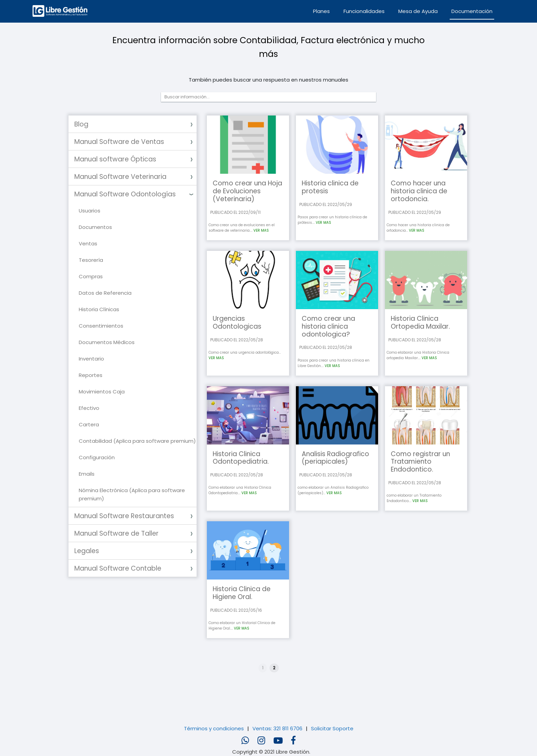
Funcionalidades (364, 11)
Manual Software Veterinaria (120, 177)
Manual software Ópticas (115, 159)
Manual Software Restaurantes (124, 516)
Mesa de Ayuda (418, 11)
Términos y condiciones (214, 728)
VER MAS (261, 230)
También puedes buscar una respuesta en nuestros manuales (268, 80)
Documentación (472, 11)
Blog (81, 124)
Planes (321, 11)
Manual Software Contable (118, 568)
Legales (87, 551)
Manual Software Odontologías (125, 194)
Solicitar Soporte (332, 728)
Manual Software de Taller (116, 533)
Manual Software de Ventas (119, 142)
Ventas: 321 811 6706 (277, 728)
